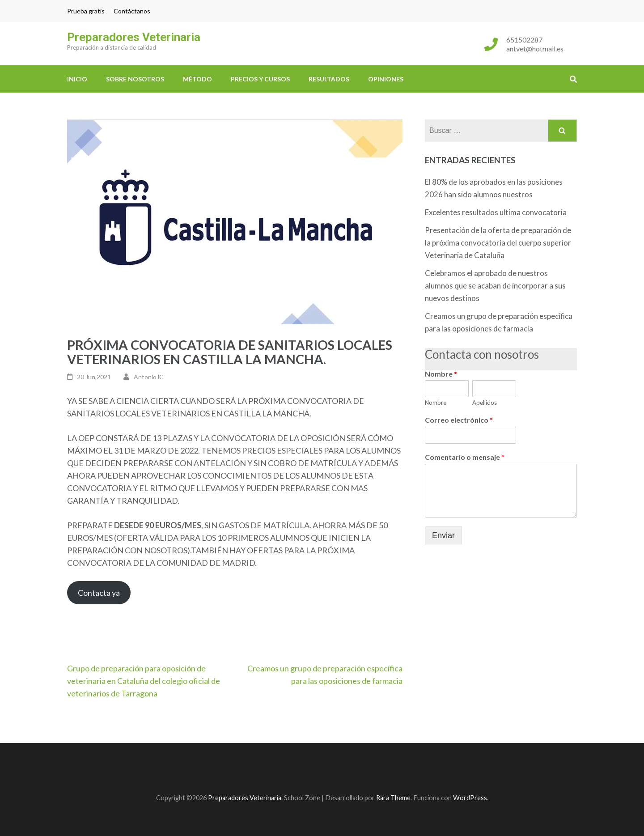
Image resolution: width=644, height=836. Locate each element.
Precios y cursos (260, 79)
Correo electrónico (459, 420)
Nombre (441, 374)
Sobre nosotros (135, 79)
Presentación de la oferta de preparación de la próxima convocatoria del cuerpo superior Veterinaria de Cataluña (498, 243)
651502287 (524, 40)
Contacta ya (99, 593)
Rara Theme (393, 798)
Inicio (77, 79)
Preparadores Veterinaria (134, 37)
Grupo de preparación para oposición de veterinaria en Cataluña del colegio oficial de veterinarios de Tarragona (144, 681)
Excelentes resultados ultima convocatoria (496, 212)
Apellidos (485, 403)
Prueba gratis (86, 11)
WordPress (470, 798)
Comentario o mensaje (465, 457)
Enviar (443, 535)
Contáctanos (132, 11)
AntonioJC (149, 377)
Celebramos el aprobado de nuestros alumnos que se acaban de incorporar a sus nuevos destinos (495, 286)
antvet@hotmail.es (535, 49)
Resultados (329, 79)
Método (197, 79)
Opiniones (386, 79)
